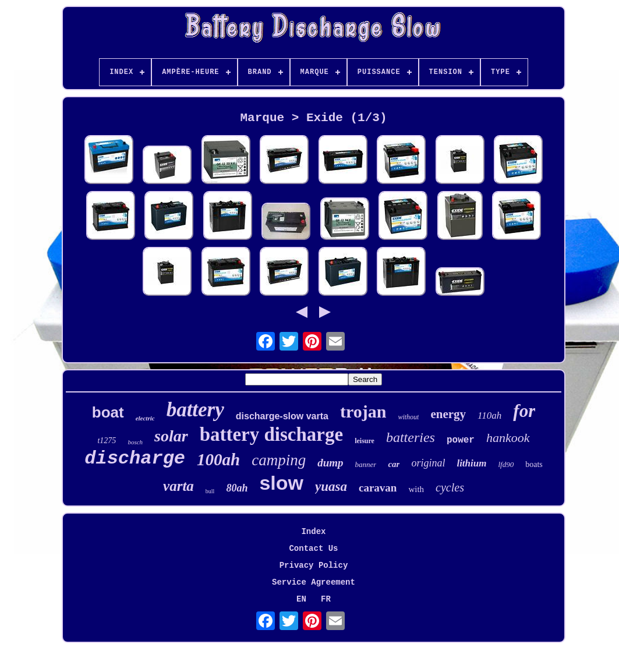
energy (448, 414)
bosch (135, 442)
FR (326, 599)
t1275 (107, 441)
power (461, 440)
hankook (508, 438)
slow (281, 483)
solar (171, 436)
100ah (218, 459)
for (524, 411)
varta (178, 486)
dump (330, 463)
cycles (450, 487)
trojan (363, 411)
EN (301, 599)
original (428, 463)
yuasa (331, 487)
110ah (489, 415)
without (408, 417)
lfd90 (506, 464)
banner (366, 464)
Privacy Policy (314, 565)
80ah (237, 488)
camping (279, 460)
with (416, 489)
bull (210, 491)
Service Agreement (314, 582)
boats (534, 464)
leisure (365, 441)
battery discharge (272, 434)
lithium (471, 463)
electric (145, 418)
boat (108, 412)
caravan (378, 488)
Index (313, 532)
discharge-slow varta (282, 416)
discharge (135, 459)
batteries (411, 437)
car (394, 464)
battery (195, 410)
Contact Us (313, 549)
